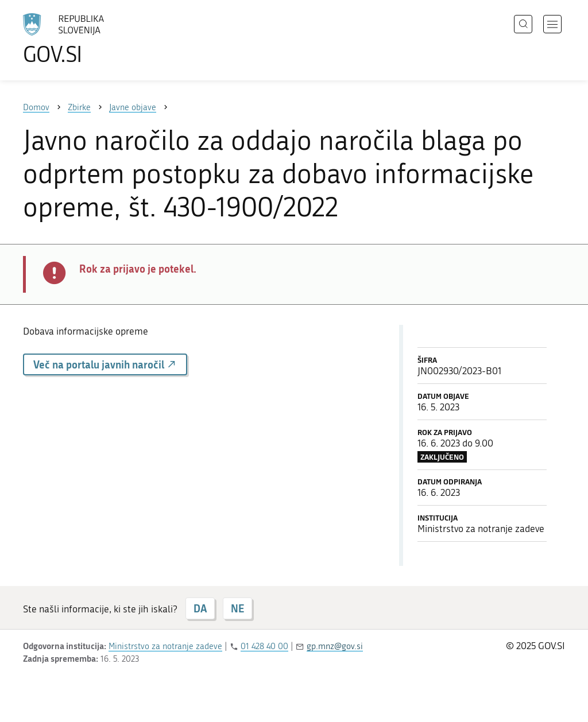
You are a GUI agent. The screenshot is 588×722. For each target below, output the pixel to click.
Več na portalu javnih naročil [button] (105, 364)
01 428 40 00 (264, 646)
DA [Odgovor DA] (200, 608)
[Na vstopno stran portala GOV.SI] (95, 39)
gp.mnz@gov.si (335, 646)
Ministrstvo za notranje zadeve (165, 646)
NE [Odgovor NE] (237, 608)
